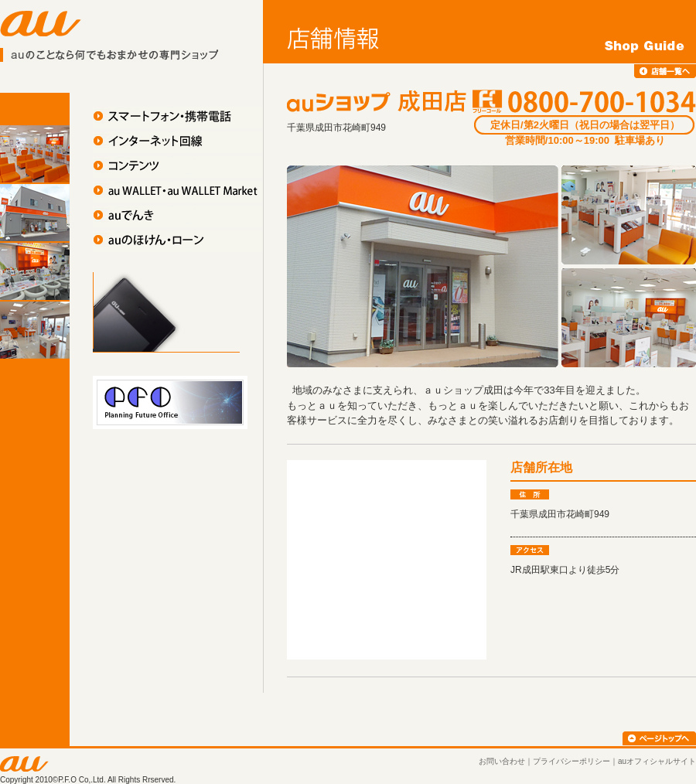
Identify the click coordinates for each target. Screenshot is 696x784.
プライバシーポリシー (571, 761)
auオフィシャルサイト (657, 761)
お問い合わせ (502, 761)
